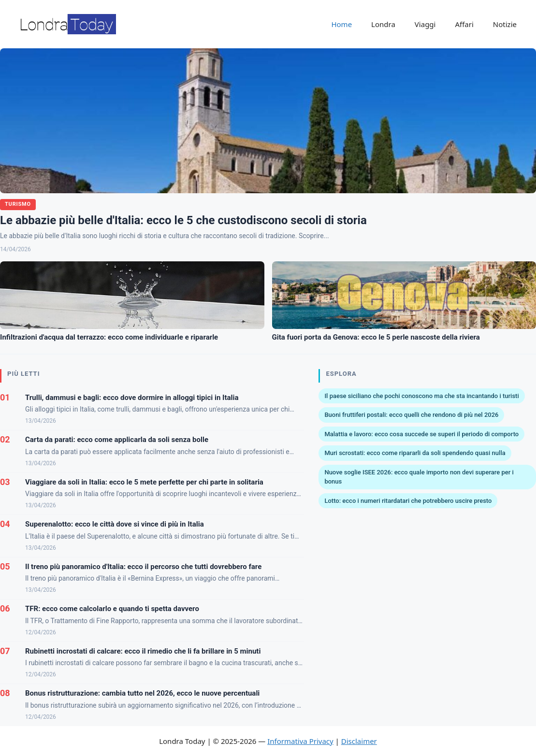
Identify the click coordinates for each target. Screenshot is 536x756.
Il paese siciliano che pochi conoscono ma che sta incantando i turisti (421, 396)
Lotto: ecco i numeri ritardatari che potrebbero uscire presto (408, 501)
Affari (464, 24)
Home (341, 24)
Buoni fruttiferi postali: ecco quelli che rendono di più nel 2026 (411, 415)
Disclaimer (359, 741)
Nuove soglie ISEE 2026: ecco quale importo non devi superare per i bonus (419, 477)
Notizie (505, 24)
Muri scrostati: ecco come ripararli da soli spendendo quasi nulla (415, 453)
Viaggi (425, 24)
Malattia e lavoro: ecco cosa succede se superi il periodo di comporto (421, 434)
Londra (383, 24)
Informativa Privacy (300, 741)
